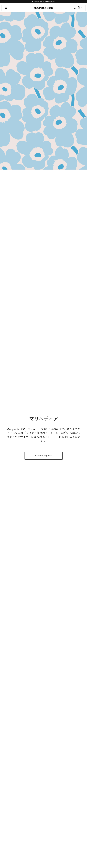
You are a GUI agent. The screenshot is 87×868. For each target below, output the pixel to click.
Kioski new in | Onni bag (43, 1)
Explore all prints (43, 456)
